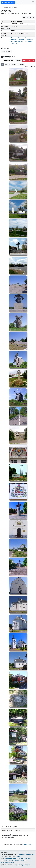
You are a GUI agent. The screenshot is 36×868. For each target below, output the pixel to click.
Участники (4, 860)
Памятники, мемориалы (12, 65)
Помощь (10, 860)
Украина (3, 14)
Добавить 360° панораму (13, 60)
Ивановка (14, 40)
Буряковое (15, 38)
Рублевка (30, 41)
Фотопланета (8, 2)
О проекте (21, 858)
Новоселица (30, 40)
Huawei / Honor (26, 866)
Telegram (27, 864)
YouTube (21, 864)
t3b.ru (18, 857)
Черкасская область (13, 14)
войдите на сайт (27, 845)
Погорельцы (15, 41)
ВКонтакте (14, 864)
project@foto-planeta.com (25, 855)
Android (19, 866)
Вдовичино (28, 38)
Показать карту (6, 52)
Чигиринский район (27, 14)
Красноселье (22, 40)
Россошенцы (23, 41)
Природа (22, 65)
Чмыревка (14, 43)
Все (3, 65)
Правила (16, 860)
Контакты (28, 858)
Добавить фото (29, 60)
